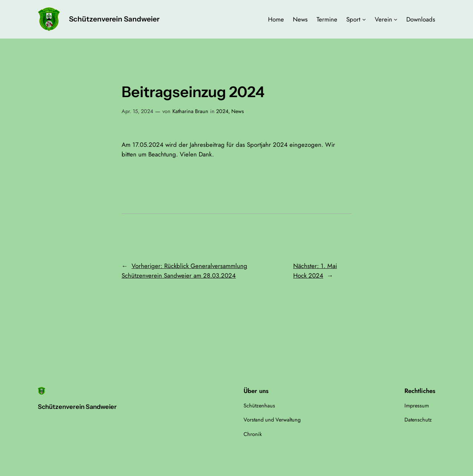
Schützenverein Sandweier (114, 19)
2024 (222, 111)
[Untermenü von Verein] (396, 19)
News (238, 111)
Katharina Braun (190, 111)
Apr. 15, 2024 (137, 111)
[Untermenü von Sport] (364, 19)
